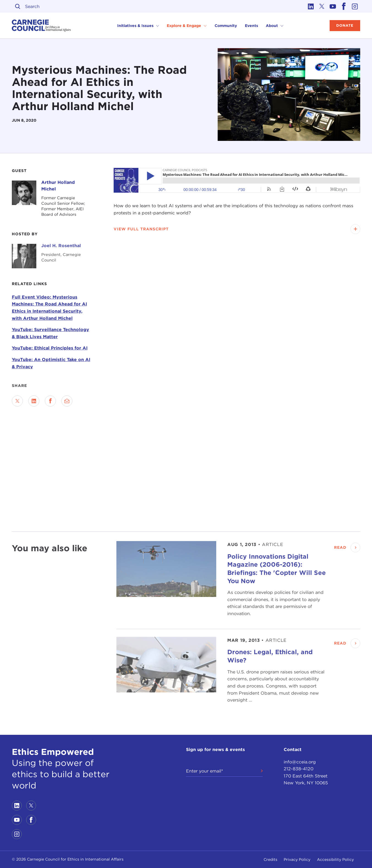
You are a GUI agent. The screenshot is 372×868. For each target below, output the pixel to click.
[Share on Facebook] (50, 401)
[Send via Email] (67, 401)
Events (251, 26)
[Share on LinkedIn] (34, 401)
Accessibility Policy (335, 859)
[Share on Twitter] (17, 401)
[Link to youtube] (333, 6)
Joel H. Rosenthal (61, 246)
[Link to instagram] (355, 6)
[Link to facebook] (344, 6)
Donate (345, 25)
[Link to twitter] (322, 6)
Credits (270, 859)
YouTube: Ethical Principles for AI (50, 348)
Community (226, 26)
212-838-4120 (299, 769)
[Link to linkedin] (311, 6)
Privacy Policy (297, 859)
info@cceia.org (300, 762)
